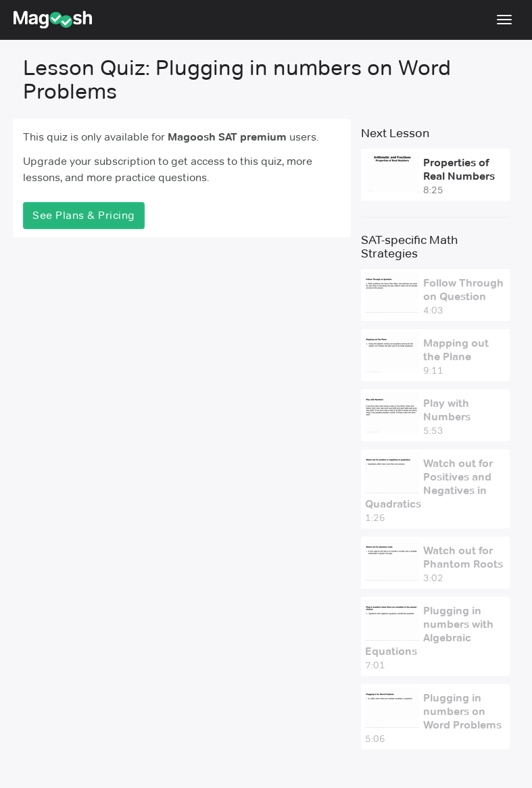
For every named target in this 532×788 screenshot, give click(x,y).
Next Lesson (395, 133)
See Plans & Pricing (84, 215)
